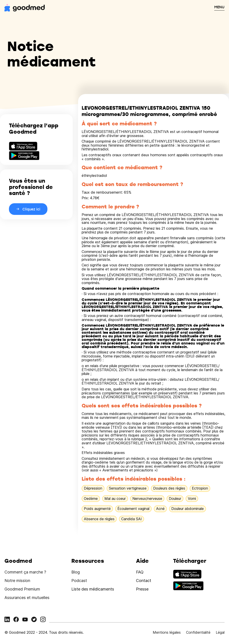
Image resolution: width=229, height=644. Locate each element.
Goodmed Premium (22, 589)
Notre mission (17, 581)
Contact (144, 581)
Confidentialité (198, 632)
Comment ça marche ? (25, 572)
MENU (219, 7)
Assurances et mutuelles (27, 598)
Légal (220, 632)
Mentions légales (167, 632)
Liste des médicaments (93, 589)
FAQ (140, 572)
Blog (76, 572)
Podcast (79, 581)
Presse (142, 589)
